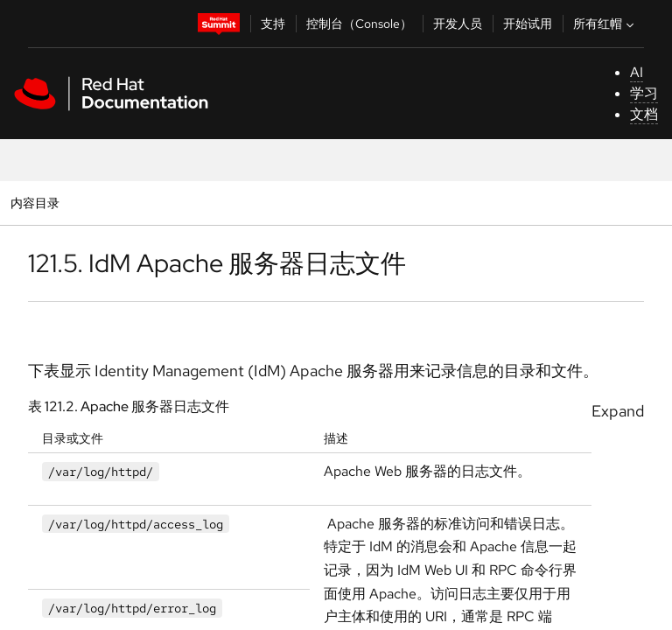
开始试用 (528, 24)
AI (637, 72)
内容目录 (35, 203)
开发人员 (458, 24)
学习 (644, 93)
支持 (273, 24)
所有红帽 (605, 24)
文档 (644, 114)
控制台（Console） (359, 24)
